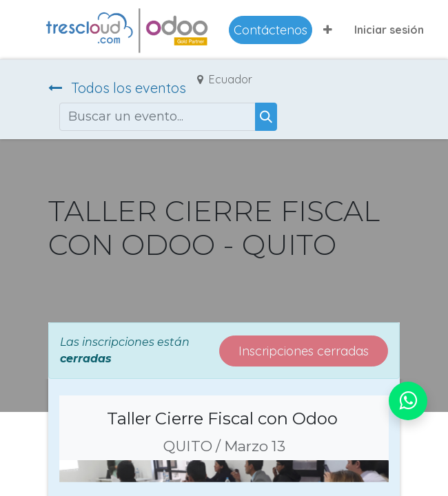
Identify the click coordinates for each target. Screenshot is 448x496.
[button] (328, 30)
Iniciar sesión (389, 30)
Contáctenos (271, 30)
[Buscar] (266, 117)
